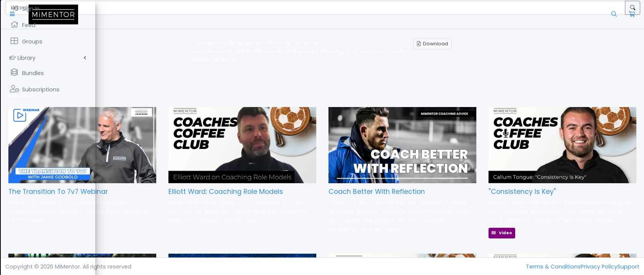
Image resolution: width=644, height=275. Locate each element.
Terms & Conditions (553, 267)
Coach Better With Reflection (424, 192)
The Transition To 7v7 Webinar (153, 192)
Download (480, 44)
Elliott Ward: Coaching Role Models (297, 192)
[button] (108, 14)
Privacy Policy (599, 267)
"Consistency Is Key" (546, 192)
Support (628, 267)
